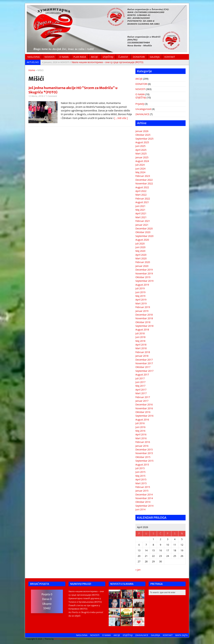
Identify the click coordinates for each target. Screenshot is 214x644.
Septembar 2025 (144, 139)
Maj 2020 (140, 251)
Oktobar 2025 (143, 135)
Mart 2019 (141, 303)
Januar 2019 (142, 311)
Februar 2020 (143, 262)
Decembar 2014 (144, 495)
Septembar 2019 (144, 281)
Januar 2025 (142, 157)
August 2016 (142, 420)
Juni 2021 (140, 206)
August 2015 (142, 465)
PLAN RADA (80, 57)
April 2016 (141, 434)
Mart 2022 (141, 195)
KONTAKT (170, 57)
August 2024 (142, 161)
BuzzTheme (71, 639)
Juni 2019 (140, 292)
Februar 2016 (143, 442)
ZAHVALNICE (142, 114)
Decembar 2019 (144, 270)
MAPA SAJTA (181, 635)
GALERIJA (155, 57)
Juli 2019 (140, 288)
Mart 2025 (141, 154)
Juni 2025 (140, 146)
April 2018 (141, 345)
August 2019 (142, 285)
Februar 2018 (143, 352)
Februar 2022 (143, 199)
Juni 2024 (140, 169)
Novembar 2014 (144, 498)
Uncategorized (143, 109)
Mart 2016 (141, 438)
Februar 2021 (143, 221)
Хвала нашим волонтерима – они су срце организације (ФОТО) (93, 62)
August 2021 (142, 202)
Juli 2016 (140, 423)
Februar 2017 (143, 397)
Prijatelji (140, 104)
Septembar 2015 (144, 461)
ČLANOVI (123, 57)
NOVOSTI (49, 57)
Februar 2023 (143, 176)
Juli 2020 (140, 244)
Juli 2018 (140, 333)
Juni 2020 (140, 247)
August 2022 (142, 187)
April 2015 (141, 479)
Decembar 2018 (144, 315)
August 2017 (142, 375)
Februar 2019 (143, 307)
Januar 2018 (142, 356)
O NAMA (64, 57)
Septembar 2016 (144, 416)
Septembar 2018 (144, 326)
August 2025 (142, 142)
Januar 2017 (142, 401)
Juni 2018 (140, 337)
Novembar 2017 (144, 363)
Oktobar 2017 (143, 367)
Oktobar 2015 (143, 457)
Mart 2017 (141, 393)
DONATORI (139, 57)
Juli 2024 (140, 165)
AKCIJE (94, 57)
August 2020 (142, 240)
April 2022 (141, 191)
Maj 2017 (140, 386)
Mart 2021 (141, 217)
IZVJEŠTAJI (108, 57)
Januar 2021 (142, 225)
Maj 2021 (140, 210)
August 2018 (142, 330)
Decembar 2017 (144, 360)
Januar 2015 (142, 491)
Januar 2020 (142, 266)
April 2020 (141, 255)
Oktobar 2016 (143, 412)
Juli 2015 (140, 468)
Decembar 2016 (144, 404)
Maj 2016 (140, 431)
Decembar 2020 (144, 228)
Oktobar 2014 (143, 502)
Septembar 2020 (144, 236)
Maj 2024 (140, 172)
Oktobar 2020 (143, 232)
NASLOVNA (34, 57)
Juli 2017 (140, 378)
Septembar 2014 (144, 506)
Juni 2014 (140, 509)
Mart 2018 (141, 348)
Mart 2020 (141, 258)
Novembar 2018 (144, 318)
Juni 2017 (140, 382)
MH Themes (60, 639)
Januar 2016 (142, 446)
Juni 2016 (140, 427)
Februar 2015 (143, 487)
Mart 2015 (141, 483)
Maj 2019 (140, 296)
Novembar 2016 (144, 408)
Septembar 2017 (144, 371)
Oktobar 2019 (143, 277)
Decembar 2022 (144, 180)
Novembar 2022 (144, 183)
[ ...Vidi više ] (121, 118)
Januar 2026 (142, 131)
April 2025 (141, 150)
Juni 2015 (140, 472)
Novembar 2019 (144, 273)
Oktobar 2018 (143, 322)
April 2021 (141, 213)
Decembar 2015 (144, 449)
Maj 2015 (140, 476)
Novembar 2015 (144, 453)
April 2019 (141, 300)
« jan (138, 570)
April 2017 (141, 390)
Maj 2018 (140, 341)
